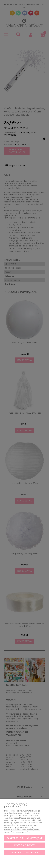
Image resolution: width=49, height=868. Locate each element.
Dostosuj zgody (24, 845)
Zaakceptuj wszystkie (25, 852)
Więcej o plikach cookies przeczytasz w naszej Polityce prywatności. (22, 831)
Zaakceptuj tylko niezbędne (25, 838)
